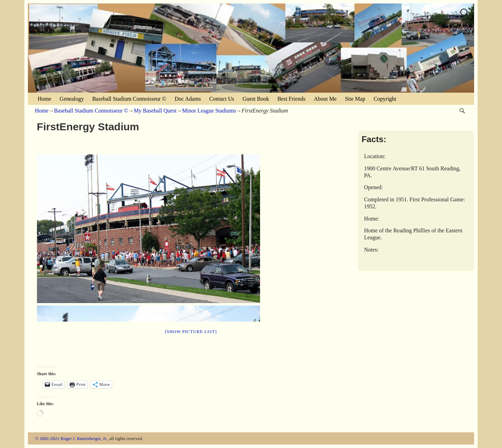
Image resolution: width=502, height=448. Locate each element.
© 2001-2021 (47, 438)
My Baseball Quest (155, 111)
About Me (325, 99)
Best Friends (291, 99)
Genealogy (72, 99)
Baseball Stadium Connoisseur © (129, 99)
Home (44, 99)
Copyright (385, 99)
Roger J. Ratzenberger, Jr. (84, 438)
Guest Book (256, 99)
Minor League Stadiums (209, 111)
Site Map (355, 99)
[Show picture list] (191, 331)
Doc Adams (188, 99)
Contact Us (222, 99)
